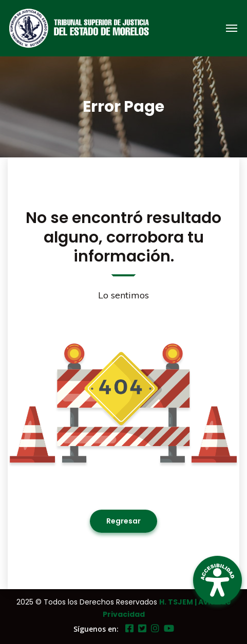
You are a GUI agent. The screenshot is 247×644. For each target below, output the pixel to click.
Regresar (123, 521)
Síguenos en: (96, 629)
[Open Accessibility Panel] (217, 580)
